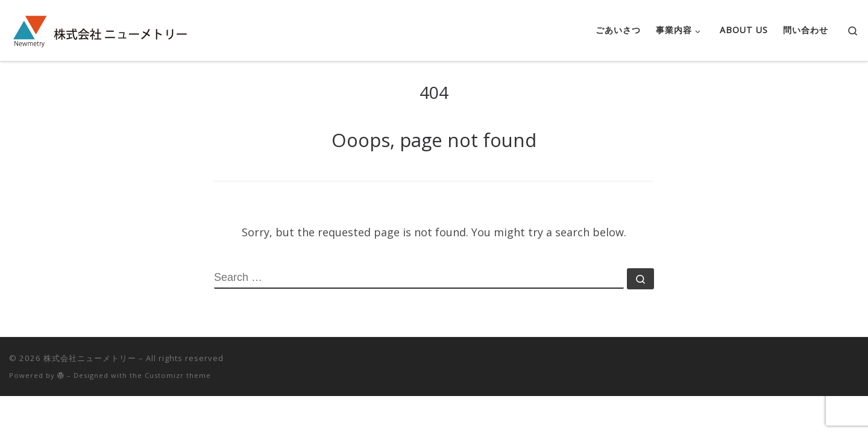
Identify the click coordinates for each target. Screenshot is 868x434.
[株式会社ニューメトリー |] (99, 28)
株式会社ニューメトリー (90, 358)
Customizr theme (178, 375)
